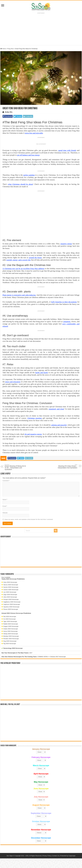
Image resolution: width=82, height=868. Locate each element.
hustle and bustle (42, 373)
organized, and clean (56, 409)
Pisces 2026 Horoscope (11, 609)
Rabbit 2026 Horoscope (11, 624)
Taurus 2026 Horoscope (11, 585)
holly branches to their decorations (64, 302)
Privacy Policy (47, 856)
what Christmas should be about (20, 184)
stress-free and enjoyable (34, 133)
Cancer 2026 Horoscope (11, 590)
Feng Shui (10, 49)
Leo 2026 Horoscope (10, 592)
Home (3, 49)
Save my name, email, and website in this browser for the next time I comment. (29, 519)
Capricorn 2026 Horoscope (12, 604)
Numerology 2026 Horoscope (13, 648)
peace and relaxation (13, 382)
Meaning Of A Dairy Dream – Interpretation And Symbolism (66, 466)
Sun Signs (10, 856)
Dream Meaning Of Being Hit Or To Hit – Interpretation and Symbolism (16, 467)
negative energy (66, 244)
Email (5, 506)
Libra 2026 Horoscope (10, 597)
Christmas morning (35, 418)
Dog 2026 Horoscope (10, 641)
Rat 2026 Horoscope (10, 617)
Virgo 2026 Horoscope (10, 595)
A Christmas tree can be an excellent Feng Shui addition (23, 269)
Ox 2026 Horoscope (10, 619)
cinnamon (67, 322)
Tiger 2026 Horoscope (10, 621)
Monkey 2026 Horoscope (11, 636)
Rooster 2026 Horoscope (11, 639)
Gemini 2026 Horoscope (11, 587)
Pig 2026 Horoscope (10, 644)
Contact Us (56, 856)
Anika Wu (9, 112)
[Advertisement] (41, 552)
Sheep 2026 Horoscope (11, 634)
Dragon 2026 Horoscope (11, 626)
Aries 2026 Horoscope (10, 582)
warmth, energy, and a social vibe (18, 260)
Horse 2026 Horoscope (10, 631)
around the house (35, 258)
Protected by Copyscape (68, 856)
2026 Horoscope (11, 579)
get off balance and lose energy (28, 155)
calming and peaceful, (59, 425)
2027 (31, 653)
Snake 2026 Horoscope (11, 629)
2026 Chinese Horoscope (15, 613)
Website (5, 513)
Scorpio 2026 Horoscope (11, 599)
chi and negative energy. (33, 434)
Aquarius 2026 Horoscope (11, 607)
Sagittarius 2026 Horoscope (12, 602)
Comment (6, 481)
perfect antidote (29, 175)
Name (5, 500)
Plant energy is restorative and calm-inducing (19, 295)
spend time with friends (67, 150)
